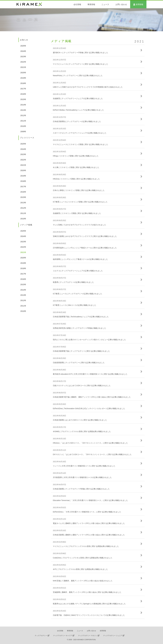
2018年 (23, 83)
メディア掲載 (61, 41)
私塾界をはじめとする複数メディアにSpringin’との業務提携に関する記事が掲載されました (89, 604)
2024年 (23, 51)
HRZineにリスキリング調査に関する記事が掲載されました (76, 179)
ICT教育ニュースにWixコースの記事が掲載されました (74, 305)
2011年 (23, 121)
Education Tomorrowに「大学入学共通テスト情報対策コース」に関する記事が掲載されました (90, 500)
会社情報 (77, 4)
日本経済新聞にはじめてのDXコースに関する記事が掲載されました (80, 420)
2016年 (23, 94)
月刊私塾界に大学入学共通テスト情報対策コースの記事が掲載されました (82, 477)
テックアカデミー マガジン (88, 636)
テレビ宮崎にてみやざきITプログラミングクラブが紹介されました (79, 225)
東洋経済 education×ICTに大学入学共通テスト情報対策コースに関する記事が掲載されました (90, 374)
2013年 (23, 110)
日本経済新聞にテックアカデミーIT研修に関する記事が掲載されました (81, 489)
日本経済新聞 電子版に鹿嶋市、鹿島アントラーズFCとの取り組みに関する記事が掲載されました (92, 397)
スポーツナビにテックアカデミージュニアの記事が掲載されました (80, 133)
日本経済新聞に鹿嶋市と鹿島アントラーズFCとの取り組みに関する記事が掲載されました (89, 535)
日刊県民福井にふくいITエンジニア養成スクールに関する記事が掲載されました (85, 248)
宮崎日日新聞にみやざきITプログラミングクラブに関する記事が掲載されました (85, 236)
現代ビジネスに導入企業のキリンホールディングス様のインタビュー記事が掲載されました (89, 340)
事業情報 (91, 4)
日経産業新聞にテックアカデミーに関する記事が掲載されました (79, 363)
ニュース (105, 4)
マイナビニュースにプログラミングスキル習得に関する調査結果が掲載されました (86, 546)
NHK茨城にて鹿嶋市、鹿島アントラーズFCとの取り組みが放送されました (83, 581)
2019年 (23, 78)
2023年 (23, 57)
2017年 (23, 89)
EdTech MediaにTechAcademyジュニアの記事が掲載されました (78, 110)
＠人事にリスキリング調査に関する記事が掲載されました (76, 167)
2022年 (23, 62)
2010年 (23, 126)
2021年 (23, 67)
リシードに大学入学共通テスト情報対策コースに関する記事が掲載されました (84, 466)
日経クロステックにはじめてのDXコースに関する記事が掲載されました (82, 386)
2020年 (23, 73)
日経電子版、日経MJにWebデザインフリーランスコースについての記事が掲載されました (89, 615)
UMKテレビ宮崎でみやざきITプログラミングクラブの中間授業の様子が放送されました (88, 87)
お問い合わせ (121, 4)
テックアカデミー (41, 636)
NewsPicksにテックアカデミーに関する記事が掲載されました (78, 76)
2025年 (23, 46)
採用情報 (139, 4)
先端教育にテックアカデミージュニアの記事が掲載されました (78, 98)
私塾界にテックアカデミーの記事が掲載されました (73, 282)
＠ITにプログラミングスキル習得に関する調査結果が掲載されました (80, 569)
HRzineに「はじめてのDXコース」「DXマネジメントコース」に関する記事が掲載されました (90, 443)
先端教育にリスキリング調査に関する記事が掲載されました (77, 213)
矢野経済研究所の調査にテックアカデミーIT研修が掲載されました (79, 328)
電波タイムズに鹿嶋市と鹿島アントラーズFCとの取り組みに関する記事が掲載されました (89, 523)
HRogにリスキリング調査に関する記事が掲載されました (76, 156)
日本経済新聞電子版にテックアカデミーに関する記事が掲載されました (81, 351)
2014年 (23, 105)
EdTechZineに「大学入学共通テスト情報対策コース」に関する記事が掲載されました (87, 512)
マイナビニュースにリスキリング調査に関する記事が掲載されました (80, 144)
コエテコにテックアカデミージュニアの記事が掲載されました (78, 271)
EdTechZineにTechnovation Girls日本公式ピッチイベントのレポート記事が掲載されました (89, 408)
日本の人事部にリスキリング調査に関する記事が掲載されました (79, 190)
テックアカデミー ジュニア (113, 636)
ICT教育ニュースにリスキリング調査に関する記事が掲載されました (80, 202)
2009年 (23, 132)
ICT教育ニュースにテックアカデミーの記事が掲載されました (77, 294)
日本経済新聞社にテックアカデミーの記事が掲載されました (77, 121)
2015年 (23, 99)
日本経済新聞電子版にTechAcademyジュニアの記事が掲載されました (81, 317)
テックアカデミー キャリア (63, 636)
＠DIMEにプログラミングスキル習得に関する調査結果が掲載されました (82, 431)
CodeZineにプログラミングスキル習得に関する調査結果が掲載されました (83, 558)
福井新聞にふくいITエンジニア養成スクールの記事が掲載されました (80, 259)
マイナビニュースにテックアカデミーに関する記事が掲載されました (80, 64)
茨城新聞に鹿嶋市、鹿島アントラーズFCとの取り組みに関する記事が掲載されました (87, 592)
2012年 (23, 115)
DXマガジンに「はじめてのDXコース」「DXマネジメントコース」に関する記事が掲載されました (92, 454)
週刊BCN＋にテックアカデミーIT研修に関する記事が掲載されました (80, 53)
